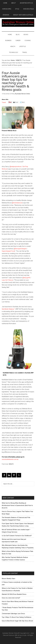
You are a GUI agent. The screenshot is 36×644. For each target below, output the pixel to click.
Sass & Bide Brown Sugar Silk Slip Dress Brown (17, 621)
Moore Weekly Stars (8, 579)
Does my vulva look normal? (11, 598)
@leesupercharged (20, 249)
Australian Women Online (18, 23)
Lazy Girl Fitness (7, 280)
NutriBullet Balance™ (8, 309)
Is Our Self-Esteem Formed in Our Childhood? (17, 536)
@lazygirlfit (26, 278)
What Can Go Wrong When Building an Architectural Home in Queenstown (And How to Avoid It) (17, 505)
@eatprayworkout (16, 167)
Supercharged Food (8, 251)
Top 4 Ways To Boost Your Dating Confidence (17, 617)
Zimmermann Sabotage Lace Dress (13, 614)
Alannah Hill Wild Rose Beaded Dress (14, 594)
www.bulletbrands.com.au (10, 459)
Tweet (4, 102)
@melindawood (17, 203)
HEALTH (11, 464)
